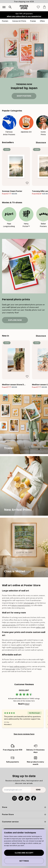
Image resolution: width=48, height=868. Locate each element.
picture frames (18, 647)
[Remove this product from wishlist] (27, 183)
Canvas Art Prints (19, 21)
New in (6, 336)
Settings (24, 861)
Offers (42, 21)
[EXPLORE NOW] (24, 266)
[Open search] (10, 7)
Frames (33, 21)
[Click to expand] (24, 807)
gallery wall (40, 627)
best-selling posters (18, 666)
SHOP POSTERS (24, 96)
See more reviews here (24, 734)
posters (20, 640)
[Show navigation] (4, 7)
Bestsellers (8, 142)
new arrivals (10, 669)
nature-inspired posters (21, 605)
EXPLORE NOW (15, 320)
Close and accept (24, 853)
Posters (5, 21)
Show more (41, 142)
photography (29, 603)
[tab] (38, 7)
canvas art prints (9, 625)
